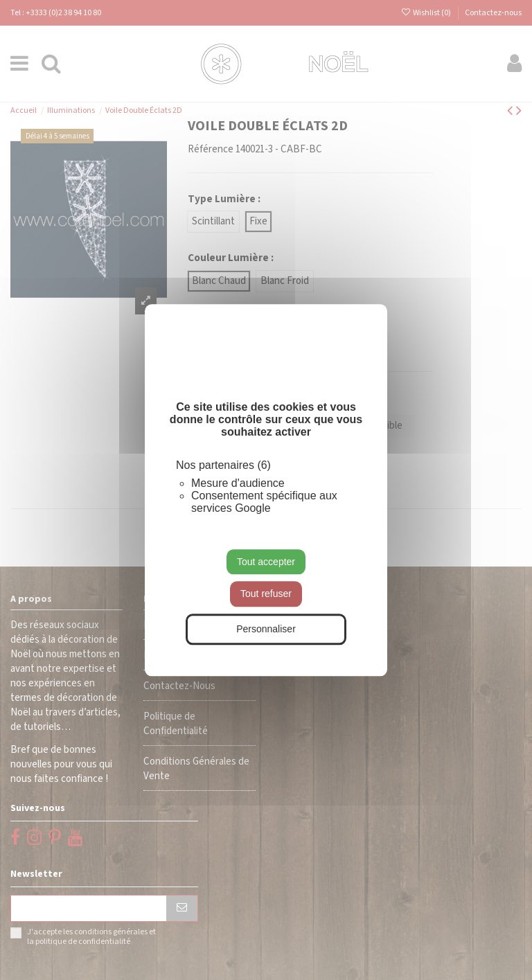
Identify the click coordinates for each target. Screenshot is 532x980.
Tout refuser (266, 594)
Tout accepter (266, 562)
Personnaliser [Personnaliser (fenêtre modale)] (266, 629)
